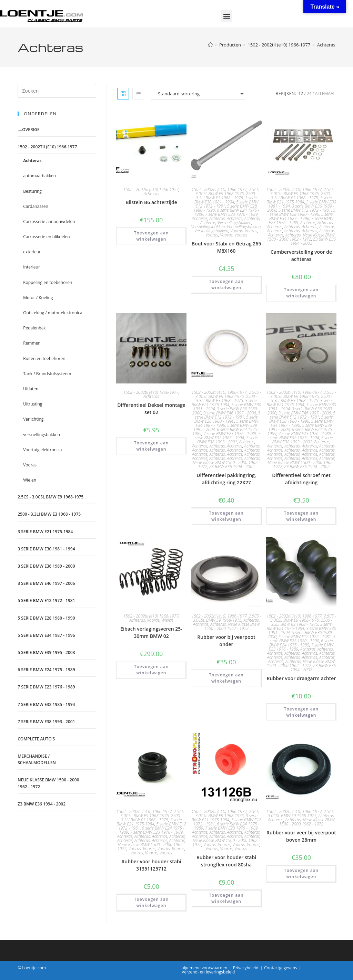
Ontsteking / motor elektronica (53, 313)
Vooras (236, 231)
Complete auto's (36, 739)
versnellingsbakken (42, 435)
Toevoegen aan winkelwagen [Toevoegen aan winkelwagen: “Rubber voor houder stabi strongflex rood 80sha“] (226, 898)
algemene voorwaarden (204, 968)
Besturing (32, 191)
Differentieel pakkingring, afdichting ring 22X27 (226, 479)
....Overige (29, 130)
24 (309, 93)
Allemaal (325, 93)
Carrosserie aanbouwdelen (49, 222)
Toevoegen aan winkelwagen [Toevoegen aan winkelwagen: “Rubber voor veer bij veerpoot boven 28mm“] (301, 873)
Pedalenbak (34, 328)
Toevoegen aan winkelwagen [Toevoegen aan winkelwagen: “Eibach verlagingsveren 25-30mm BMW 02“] (152, 670)
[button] (227, 16)
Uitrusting (33, 404)
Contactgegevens (280, 968)
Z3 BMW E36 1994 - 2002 (313, 241)
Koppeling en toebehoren (48, 282)
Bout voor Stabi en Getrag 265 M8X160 (226, 247)
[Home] (210, 45)
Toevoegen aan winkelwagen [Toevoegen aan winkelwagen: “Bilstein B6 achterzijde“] (152, 236)
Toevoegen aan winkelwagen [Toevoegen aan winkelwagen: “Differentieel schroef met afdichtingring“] (301, 516)
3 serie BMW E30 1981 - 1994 (226, 200)
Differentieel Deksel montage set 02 (151, 409)
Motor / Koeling (38, 298)
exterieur (32, 252)
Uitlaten (31, 389)
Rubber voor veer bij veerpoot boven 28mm (301, 836)
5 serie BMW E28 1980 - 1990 (303, 212)
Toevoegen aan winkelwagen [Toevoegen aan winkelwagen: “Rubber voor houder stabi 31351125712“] (152, 902)
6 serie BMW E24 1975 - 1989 (301, 643)
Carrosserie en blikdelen (46, 237)
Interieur (32, 267)
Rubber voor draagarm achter (301, 678)
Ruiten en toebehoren (44, 359)
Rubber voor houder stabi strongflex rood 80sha (226, 861)
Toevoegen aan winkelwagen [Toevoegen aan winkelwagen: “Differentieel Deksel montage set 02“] (152, 446)
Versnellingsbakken (234, 223)
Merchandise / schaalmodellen (37, 759)
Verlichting (33, 419)
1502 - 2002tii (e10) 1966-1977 (151, 189)
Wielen (167, 620)
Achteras (326, 45)
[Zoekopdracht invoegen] (57, 91)
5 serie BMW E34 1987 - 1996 (301, 216)
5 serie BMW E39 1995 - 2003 (46, 652)
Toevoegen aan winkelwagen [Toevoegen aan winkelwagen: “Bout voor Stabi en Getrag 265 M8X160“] (226, 284)
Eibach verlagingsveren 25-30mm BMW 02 (151, 632)
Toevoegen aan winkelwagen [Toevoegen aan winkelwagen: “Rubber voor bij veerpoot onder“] (226, 678)
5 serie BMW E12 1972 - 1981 (305, 210)
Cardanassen (36, 206)
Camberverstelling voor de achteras (301, 255)
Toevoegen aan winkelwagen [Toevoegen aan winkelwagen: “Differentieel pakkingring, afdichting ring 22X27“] (226, 516)
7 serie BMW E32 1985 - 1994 (228, 436)
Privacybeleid (246, 968)
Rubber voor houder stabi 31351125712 (151, 865)
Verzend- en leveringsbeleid (208, 972)
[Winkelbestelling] (198, 94)
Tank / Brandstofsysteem (47, 374)
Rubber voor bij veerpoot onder (226, 641)
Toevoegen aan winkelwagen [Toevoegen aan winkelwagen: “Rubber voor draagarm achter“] (301, 712)
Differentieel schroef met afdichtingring (301, 479)
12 (301, 93)
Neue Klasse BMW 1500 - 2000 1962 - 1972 (301, 237)
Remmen (32, 343)
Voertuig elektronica (42, 450)
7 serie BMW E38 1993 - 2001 (228, 440)
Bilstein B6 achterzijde (151, 202)
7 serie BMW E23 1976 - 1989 (231, 214)
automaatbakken (39, 176)
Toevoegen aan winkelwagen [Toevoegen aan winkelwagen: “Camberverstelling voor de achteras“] (301, 293)
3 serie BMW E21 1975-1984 (299, 200)
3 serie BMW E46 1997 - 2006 (230, 413)
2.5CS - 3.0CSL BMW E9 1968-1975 (228, 192)
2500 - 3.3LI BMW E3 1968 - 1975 (226, 196)
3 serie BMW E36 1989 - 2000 (46, 566)
